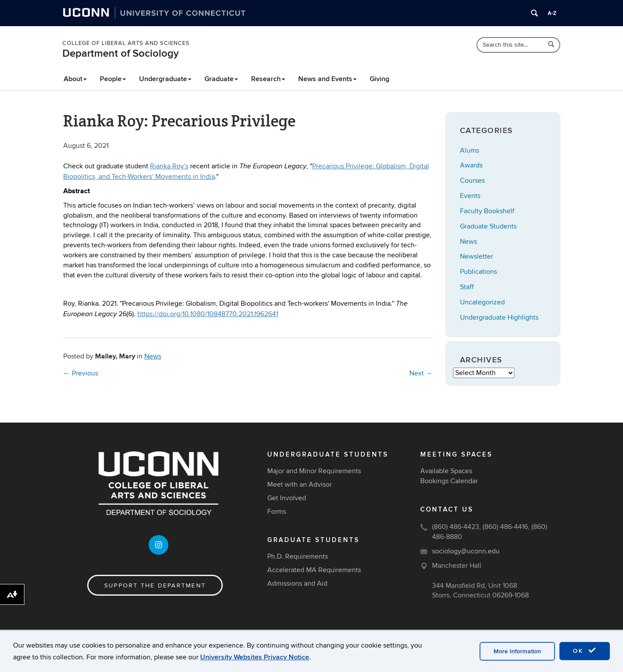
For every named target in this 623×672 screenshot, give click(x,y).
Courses (472, 181)
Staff (467, 287)
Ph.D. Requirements (298, 556)
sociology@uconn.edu (466, 551)
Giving (380, 79)
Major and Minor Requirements (314, 471)
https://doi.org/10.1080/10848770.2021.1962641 (208, 314)
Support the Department (155, 585)
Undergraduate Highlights (499, 317)
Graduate (221, 79)
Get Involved (287, 498)
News (153, 356)
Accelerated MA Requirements (314, 570)
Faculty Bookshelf (487, 211)
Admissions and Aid (297, 583)
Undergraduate (165, 79)
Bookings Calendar (449, 481)
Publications (478, 272)
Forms (277, 512)
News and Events (327, 79)
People (113, 79)
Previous (81, 373)
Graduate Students (488, 226)
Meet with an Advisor (300, 484)
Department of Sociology (121, 53)
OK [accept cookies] (585, 651)
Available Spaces (446, 471)
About (75, 79)
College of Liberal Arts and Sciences (126, 43)
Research (268, 79)
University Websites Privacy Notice (255, 657)
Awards (471, 165)
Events (470, 196)
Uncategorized (482, 302)
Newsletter (477, 256)
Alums (470, 150)
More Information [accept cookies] (517, 651)
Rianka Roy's (169, 166)
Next (421, 373)
